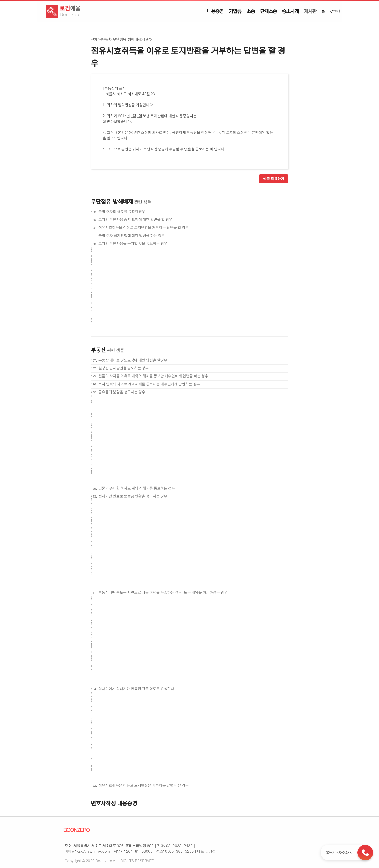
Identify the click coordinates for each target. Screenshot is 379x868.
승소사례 (290, 11)
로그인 (335, 11)
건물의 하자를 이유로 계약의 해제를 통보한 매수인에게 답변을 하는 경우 (153, 376)
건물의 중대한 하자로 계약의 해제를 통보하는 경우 (137, 488)
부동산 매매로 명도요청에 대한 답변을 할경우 (133, 360)
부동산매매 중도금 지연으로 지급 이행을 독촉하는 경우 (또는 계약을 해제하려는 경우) (164, 592)
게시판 (310, 11)
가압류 (235, 11)
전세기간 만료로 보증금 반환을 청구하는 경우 (133, 496)
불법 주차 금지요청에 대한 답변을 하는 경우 (132, 235)
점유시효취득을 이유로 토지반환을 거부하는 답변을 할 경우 (144, 227)
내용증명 (215, 11)
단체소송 (268, 11)
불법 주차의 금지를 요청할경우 (122, 212)
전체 (94, 39)
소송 (251, 11)
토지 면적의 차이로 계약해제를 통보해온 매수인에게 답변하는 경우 (149, 384)
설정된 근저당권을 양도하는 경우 (124, 368)
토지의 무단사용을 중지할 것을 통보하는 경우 (133, 243)
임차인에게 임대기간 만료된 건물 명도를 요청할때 (136, 689)
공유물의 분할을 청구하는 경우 (122, 392)
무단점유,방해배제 (127, 39)
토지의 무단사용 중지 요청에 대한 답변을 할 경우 (135, 219)
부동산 (105, 39)
